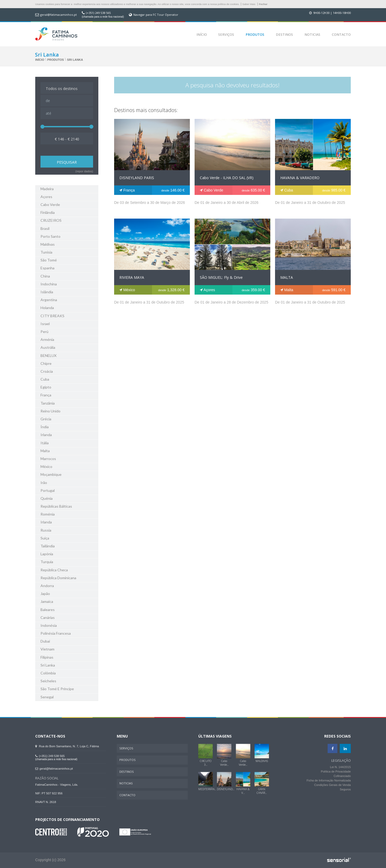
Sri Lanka (75, 60)
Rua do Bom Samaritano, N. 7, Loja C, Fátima (67, 746)
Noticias (312, 35)
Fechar (263, 4)
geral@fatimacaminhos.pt (59, 15)
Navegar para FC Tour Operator (156, 15)
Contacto (341, 35)
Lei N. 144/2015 (340, 767)
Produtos (255, 35)
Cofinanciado (342, 776)
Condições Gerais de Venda (332, 785)
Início (202, 35)
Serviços (226, 35)
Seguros (345, 790)
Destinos (284, 35)
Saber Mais (249, 4)
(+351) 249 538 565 (98, 13)
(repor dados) (84, 171)
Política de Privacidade (336, 772)
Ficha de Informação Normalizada (329, 781)
